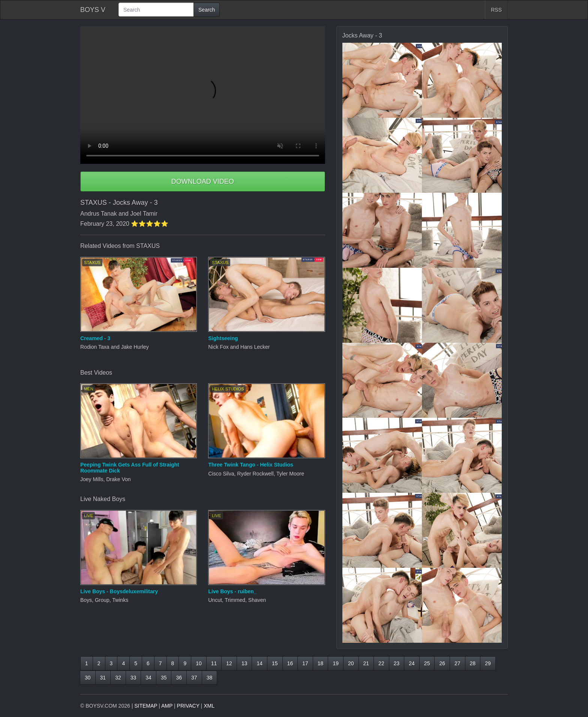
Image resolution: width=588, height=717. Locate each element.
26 (442, 663)
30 (88, 678)
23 (397, 663)
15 (275, 663)
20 (351, 663)
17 (305, 663)
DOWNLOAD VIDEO (203, 181)
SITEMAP (146, 706)
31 (103, 678)
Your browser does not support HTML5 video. (203, 95)
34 (148, 678)
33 (133, 678)
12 (229, 663)
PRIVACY (188, 706)
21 (366, 663)
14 (259, 663)
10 (199, 663)
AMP (167, 706)
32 (118, 678)
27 (457, 663)
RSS (496, 10)
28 (473, 663)
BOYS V (93, 10)
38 (210, 678)
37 (194, 678)
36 (179, 678)
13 (244, 663)
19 (336, 663)
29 (488, 663)
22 (381, 663)
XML (209, 706)
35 (164, 678)
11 (214, 663)
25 (427, 663)
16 (290, 663)
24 (412, 663)
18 (321, 663)
